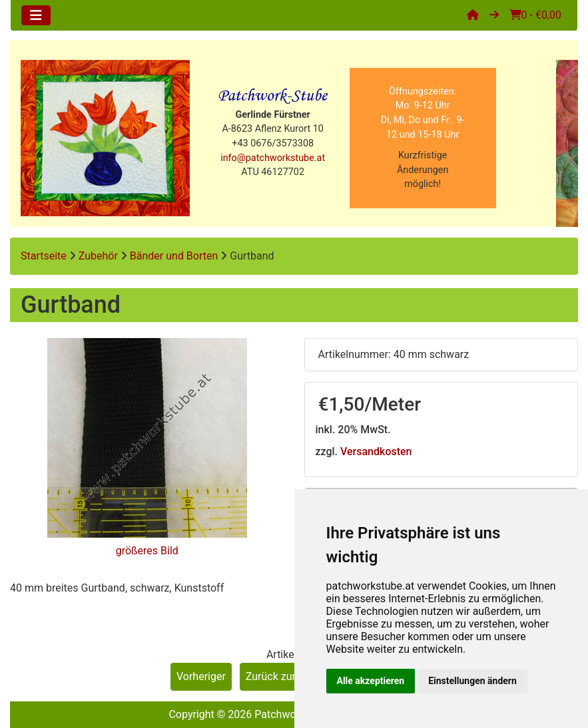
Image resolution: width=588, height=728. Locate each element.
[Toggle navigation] (36, 15)
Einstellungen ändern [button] (472, 681)
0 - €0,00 (535, 15)
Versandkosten (376, 452)
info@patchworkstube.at (273, 158)
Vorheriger (201, 676)
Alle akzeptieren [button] (371, 681)
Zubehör (98, 256)
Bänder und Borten (174, 256)
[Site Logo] (105, 138)
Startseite (44, 256)
